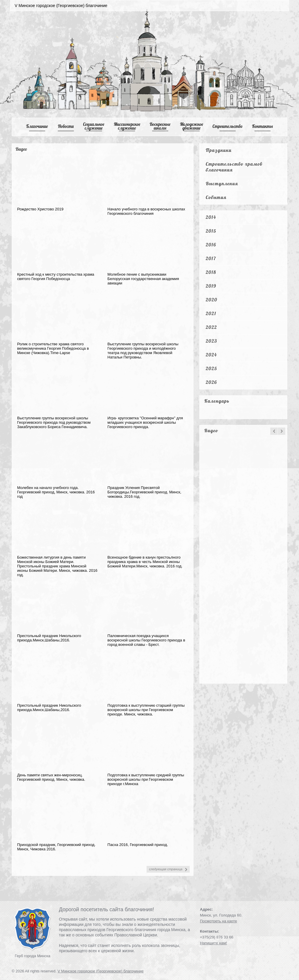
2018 (211, 272)
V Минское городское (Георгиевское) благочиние (101, 971)
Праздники (219, 150)
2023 (211, 341)
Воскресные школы (160, 126)
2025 (211, 368)
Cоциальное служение (94, 126)
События (216, 197)
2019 (211, 286)
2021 (211, 313)
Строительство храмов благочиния (234, 167)
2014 (211, 217)
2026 (211, 382)
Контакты (263, 126)
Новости (66, 126)
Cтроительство (228, 126)
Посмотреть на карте (218, 921)
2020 (211, 300)
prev (274, 431)
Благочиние (37, 126)
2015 (211, 231)
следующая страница (166, 869)
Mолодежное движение (191, 126)
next (282, 431)
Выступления (222, 183)
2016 (211, 245)
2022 (211, 327)
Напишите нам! (213, 943)
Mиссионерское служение (127, 126)
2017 (211, 258)
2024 (211, 355)
